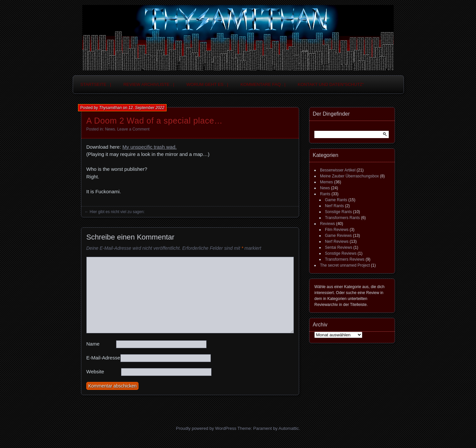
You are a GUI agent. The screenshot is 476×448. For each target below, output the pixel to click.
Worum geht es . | (207, 84)
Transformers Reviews (345, 259)
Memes (326, 182)
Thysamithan (111, 108)
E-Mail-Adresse (103, 358)
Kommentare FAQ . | (263, 84)
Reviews (327, 224)
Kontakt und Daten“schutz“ (331, 84)
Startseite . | (96, 84)
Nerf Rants (334, 206)
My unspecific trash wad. (149, 147)
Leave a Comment (133, 129)
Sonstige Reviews (341, 253)
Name (93, 344)
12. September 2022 (146, 108)
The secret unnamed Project (345, 265)
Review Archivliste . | (149, 84)
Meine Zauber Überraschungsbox (349, 176)
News (110, 129)
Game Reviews (338, 236)
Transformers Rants (342, 218)
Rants (325, 194)
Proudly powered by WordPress (206, 428)
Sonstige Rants (338, 212)
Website (95, 372)
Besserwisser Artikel (338, 170)
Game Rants (336, 200)
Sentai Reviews (339, 247)
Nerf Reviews (337, 242)
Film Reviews (337, 230)
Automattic (289, 428)
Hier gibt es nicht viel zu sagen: (117, 212)
